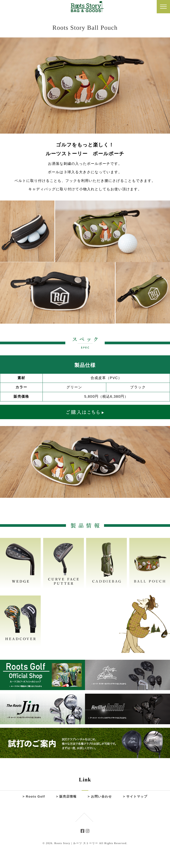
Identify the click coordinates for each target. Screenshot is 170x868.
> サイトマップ (135, 796)
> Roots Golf (34, 796)
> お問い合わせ (100, 796)
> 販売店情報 (66, 796)
